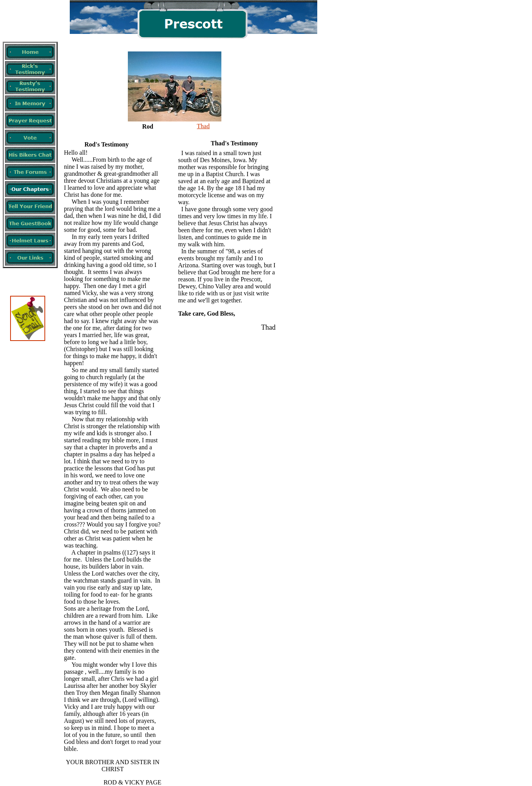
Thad (203, 126)
